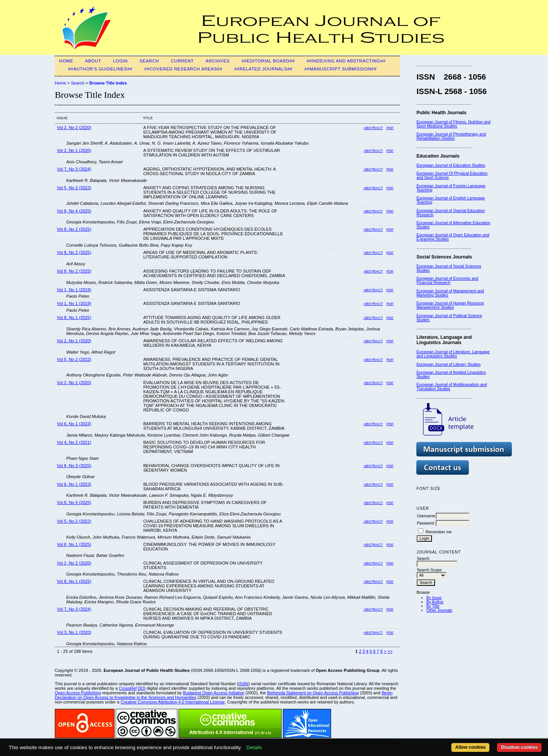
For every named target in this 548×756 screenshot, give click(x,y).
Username (426, 516)
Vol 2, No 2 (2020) (74, 128)
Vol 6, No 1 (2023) (74, 424)
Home (66, 61)
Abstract (373, 128)
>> (390, 651)
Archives (217, 61)
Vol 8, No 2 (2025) (74, 229)
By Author (435, 602)
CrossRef (128, 688)
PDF (390, 128)
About (93, 61)
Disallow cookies (519, 747)
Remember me (439, 532)
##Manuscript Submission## (341, 69)
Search (149, 61)
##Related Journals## (264, 69)
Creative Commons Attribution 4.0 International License (173, 702)
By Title (433, 606)
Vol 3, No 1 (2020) (74, 632)
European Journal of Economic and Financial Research (447, 281)
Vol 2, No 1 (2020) (74, 150)
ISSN (244, 684)
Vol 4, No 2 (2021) (74, 442)
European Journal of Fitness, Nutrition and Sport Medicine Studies (453, 124)
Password (425, 523)
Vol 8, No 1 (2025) (74, 317)
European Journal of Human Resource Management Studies (450, 305)
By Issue (434, 598)
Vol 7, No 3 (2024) (74, 169)
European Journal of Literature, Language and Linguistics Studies (453, 354)
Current (182, 61)
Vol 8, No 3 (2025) (74, 466)
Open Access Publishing (78, 693)
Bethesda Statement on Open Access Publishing (313, 693)
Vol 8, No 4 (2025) (74, 211)
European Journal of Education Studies (451, 165)
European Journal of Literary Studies (448, 364)
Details (254, 747)
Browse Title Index (108, 83)
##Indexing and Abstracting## (346, 61)
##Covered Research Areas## (183, 69)
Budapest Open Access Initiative (213, 693)
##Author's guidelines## (100, 69)
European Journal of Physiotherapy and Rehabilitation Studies (451, 136)
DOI (142, 688)
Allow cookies (470, 747)
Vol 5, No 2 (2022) (74, 188)
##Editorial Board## (268, 61)
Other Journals (439, 610)
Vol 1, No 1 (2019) (74, 290)
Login (120, 61)
